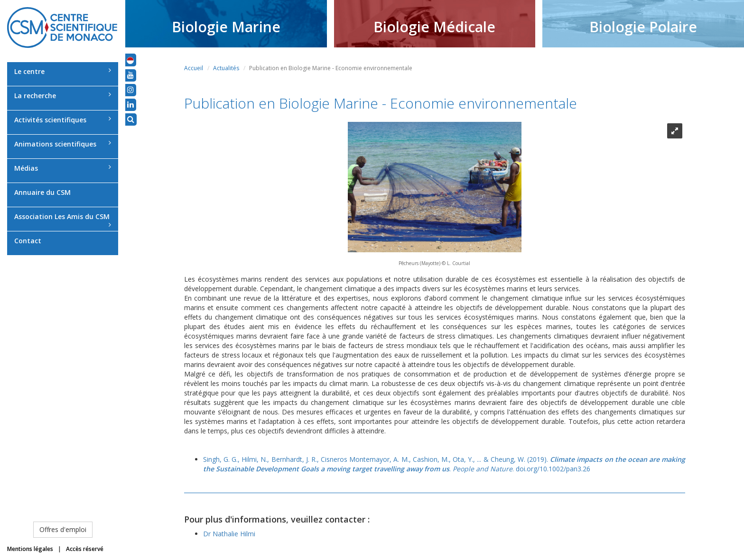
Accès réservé (85, 549)
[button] (130, 60)
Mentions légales (30, 549)
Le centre (63, 71)
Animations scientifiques (63, 144)
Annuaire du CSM (42, 192)
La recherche (63, 96)
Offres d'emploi (63, 529)
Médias (63, 168)
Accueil (194, 68)
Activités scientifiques (63, 120)
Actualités (226, 68)
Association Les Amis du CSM (63, 220)
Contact (28, 241)
